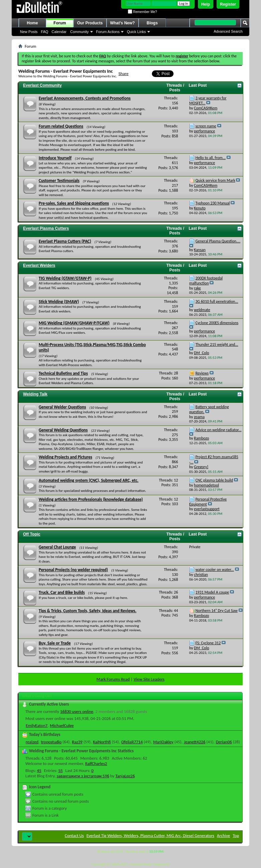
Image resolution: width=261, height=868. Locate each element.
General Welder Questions (62, 407)
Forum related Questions (61, 126)
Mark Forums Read (113, 679)
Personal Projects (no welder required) (73, 570)
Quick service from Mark (215, 180)
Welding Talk (35, 394)
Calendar (59, 32)
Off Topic (32, 534)
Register (228, 4)
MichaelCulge (62, 725)
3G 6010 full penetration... (217, 301)
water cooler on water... (214, 570)
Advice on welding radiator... (218, 430)
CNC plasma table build (214, 480)
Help (206, 4)
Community (79, 32)
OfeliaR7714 (132, 742)
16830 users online (77, 711)
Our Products (90, 23)
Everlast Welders (39, 265)
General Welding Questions (63, 430)
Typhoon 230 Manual (212, 203)
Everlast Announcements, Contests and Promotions (85, 98)
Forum (60, 23)
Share (123, 74)
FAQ (45, 32)
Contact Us (74, 835)
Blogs (152, 23)
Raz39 (77, 742)
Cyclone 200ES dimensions (217, 323)
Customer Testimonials (59, 181)
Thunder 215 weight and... (217, 344)
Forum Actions (108, 32)
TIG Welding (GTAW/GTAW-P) (65, 278)
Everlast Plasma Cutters (46, 228)
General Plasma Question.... (218, 241)
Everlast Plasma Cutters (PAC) (65, 241)
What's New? (122, 23)
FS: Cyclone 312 (208, 643)
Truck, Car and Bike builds (62, 592)
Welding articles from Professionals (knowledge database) (91, 499)
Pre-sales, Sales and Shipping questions (74, 203)
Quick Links (136, 32)
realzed (32, 742)
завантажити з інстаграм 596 (83, 776)
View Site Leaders (149, 679)
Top (236, 835)
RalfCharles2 (96, 763)
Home (32, 23)
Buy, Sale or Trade (55, 643)
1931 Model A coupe (212, 592)
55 (61, 770)
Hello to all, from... (210, 158)
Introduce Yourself (55, 158)
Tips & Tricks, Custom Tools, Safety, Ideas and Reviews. (88, 611)
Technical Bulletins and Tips (63, 373)
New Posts (29, 32)
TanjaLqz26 (125, 776)
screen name (206, 126)
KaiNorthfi (102, 742)
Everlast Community (42, 85)
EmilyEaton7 (37, 725)
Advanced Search (228, 31)
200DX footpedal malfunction (206, 281)
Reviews (202, 373)
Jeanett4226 (195, 742)
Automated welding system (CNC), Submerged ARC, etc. (89, 480)
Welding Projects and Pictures (65, 457)
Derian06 (224, 742)
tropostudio (51, 742)
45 (39, 770)
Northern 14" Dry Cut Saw (216, 611)
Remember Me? (142, 12)
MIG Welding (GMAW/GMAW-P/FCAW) (74, 323)
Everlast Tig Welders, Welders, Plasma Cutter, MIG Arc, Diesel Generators (150, 835)
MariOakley (163, 742)
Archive (223, 835)
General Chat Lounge (57, 547)
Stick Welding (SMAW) (59, 302)
